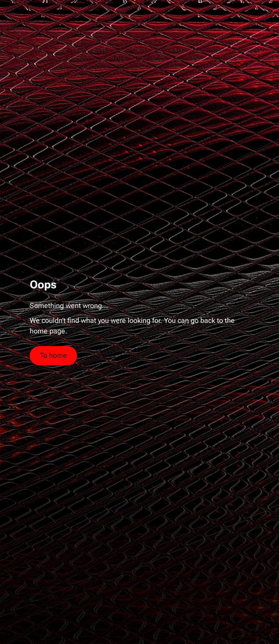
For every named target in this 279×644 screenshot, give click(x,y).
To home (53, 355)
